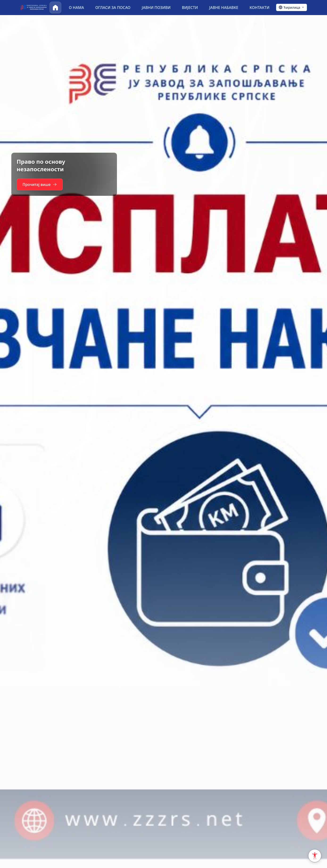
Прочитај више (42, 184)
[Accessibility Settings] (315, 856)
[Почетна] (55, 8)
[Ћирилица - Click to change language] (292, 8)
